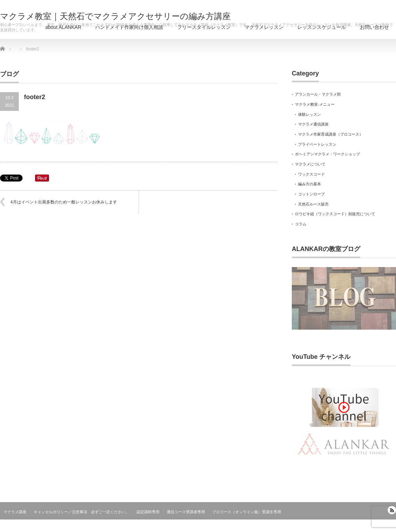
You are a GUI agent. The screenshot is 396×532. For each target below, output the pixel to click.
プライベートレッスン (317, 144)
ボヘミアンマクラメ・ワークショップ (327, 154)
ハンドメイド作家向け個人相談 (129, 27)
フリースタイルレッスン (204, 27)
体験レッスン (310, 114)
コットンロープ (311, 194)
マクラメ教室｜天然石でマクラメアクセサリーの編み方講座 (115, 16)
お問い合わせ (374, 27)
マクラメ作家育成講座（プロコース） (331, 134)
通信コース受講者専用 (186, 512)
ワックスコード (311, 174)
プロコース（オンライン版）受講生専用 (247, 512)
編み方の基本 (310, 184)
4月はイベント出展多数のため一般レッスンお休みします (64, 202)
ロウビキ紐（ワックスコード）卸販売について (335, 214)
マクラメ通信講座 (313, 124)
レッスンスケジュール (322, 27)
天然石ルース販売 (313, 204)
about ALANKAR (63, 27)
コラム (301, 224)
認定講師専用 (148, 512)
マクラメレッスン (264, 27)
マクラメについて (310, 164)
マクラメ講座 (15, 512)
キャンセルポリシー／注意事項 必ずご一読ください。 (81, 512)
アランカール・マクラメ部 (318, 94)
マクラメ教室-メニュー (315, 104)
